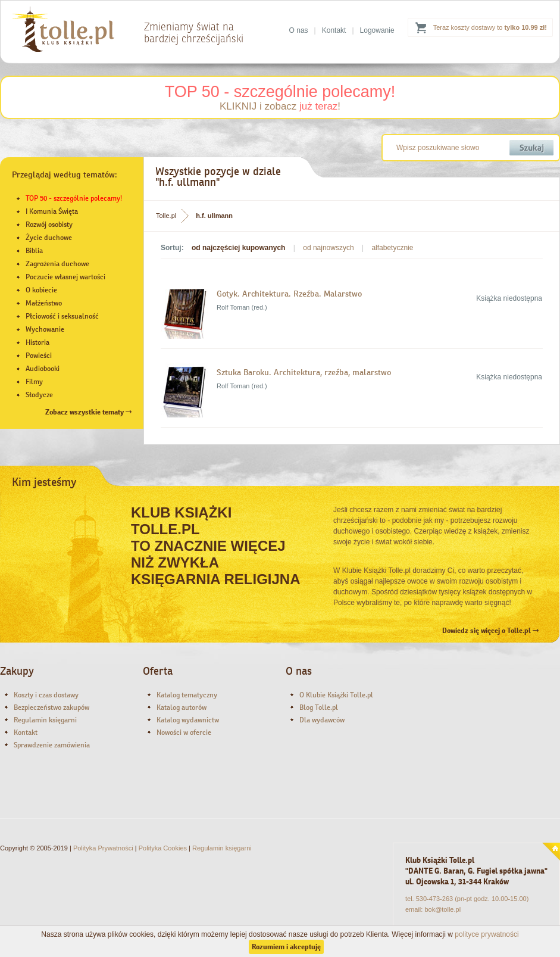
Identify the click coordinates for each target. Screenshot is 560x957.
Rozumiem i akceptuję (286, 947)
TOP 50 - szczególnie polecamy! (280, 92)
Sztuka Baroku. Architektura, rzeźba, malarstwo (304, 372)
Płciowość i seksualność (62, 316)
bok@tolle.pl (442, 909)
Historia (37, 342)
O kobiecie (41, 290)
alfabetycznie (392, 248)
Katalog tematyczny (187, 695)
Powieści (39, 356)
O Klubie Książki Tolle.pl (336, 695)
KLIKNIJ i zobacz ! (280, 106)
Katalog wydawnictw (188, 720)
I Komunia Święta (52, 211)
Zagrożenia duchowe (57, 264)
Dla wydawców (322, 720)
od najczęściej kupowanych (238, 248)
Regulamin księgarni (45, 720)
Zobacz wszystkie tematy (88, 412)
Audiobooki (43, 369)
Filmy (34, 382)
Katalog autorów (182, 707)
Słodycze (39, 395)
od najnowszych (328, 248)
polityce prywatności (487, 934)
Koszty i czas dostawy (46, 695)
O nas (299, 30)
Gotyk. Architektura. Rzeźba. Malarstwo (289, 294)
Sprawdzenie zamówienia (52, 745)
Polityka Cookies (163, 848)
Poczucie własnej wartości (65, 277)
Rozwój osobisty (49, 225)
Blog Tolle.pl (319, 707)
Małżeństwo (44, 303)
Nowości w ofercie (184, 732)
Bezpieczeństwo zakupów (51, 707)
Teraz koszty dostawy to (490, 27)
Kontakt (334, 30)
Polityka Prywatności (103, 848)
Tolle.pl (166, 216)
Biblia (34, 251)
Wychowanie (45, 329)
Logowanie (377, 30)
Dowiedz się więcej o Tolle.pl (490, 631)
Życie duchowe (49, 238)
